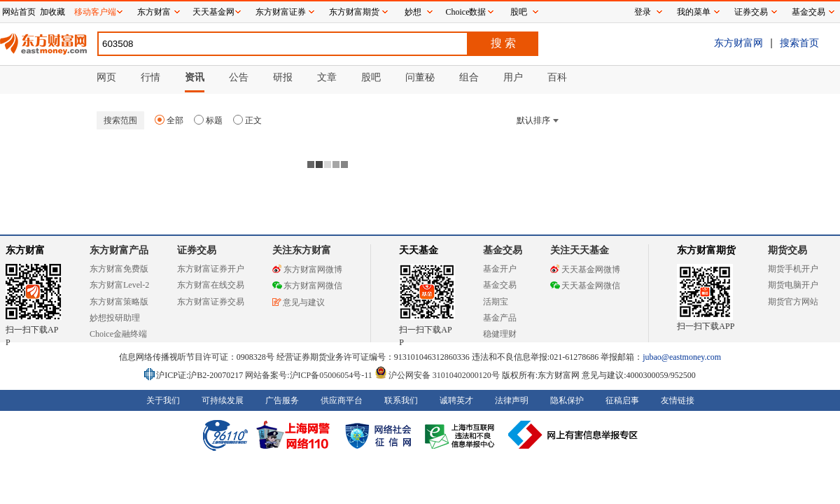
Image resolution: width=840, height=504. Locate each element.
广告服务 (282, 400)
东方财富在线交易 (211, 285)
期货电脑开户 (793, 285)
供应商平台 (342, 400)
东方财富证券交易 (211, 302)
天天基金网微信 (585, 286)
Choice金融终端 (118, 334)
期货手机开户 (793, 269)
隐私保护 (567, 400)
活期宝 (496, 302)
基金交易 (500, 285)
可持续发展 (223, 400)
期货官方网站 (793, 302)
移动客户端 (95, 12)
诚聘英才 (456, 400)
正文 (247, 120)
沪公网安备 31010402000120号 (437, 375)
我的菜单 (694, 12)
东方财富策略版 (119, 302)
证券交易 (751, 12)
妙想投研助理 (115, 318)
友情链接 (678, 400)
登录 (643, 12)
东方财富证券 (281, 12)
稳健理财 (500, 334)
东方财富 (25, 250)
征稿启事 (622, 400)
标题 (208, 120)
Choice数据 (466, 12)
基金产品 (500, 318)
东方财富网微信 (307, 286)
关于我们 (163, 400)
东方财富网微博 (307, 269)
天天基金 (419, 250)
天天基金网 (213, 12)
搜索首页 (799, 43)
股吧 (519, 12)
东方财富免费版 (119, 269)
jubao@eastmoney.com (682, 357)
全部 (169, 120)
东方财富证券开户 (211, 269)
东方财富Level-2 (119, 285)
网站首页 (19, 12)
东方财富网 (738, 43)
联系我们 (401, 400)
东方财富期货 (706, 250)
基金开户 (500, 269)
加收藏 (52, 12)
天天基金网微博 (585, 269)
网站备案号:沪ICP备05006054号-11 (310, 375)
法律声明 (512, 400)
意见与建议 (299, 302)
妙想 (413, 12)
